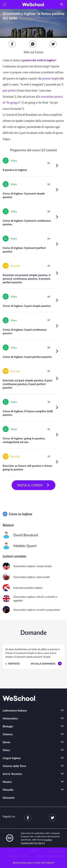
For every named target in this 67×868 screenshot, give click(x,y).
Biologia (8, 726)
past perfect (10, 90)
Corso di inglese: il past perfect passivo (27, 357)
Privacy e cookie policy (17, 856)
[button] (4, 5)
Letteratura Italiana (15, 710)
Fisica (6, 750)
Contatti (11, 851)
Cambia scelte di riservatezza (50, 856)
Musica (7, 782)
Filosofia (8, 790)
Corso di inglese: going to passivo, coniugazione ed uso (24, 440)
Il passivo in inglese (15, 170)
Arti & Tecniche (12, 774)
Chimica (8, 734)
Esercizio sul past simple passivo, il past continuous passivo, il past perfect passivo (27, 384)
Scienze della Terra (14, 766)
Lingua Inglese (12, 758)
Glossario (9, 797)
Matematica (10, 718)
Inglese (27, 514)
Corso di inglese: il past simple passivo (27, 306)
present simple (51, 78)
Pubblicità (33, 851)
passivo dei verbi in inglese (39, 60)
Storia (6, 742)
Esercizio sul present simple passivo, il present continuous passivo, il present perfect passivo (27, 278)
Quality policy (56, 851)
